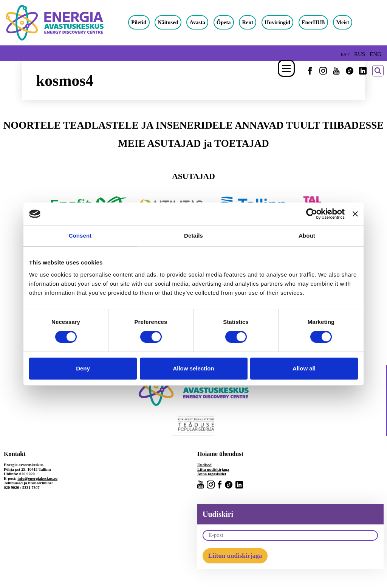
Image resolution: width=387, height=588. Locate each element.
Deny (83, 368)
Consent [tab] (80, 236)
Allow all (304, 368)
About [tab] (307, 236)
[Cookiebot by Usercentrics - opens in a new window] (312, 214)
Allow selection (193, 368)
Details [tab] (193, 236)
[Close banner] (355, 214)
